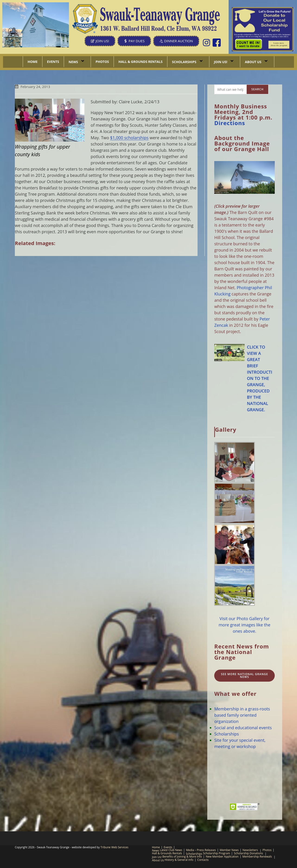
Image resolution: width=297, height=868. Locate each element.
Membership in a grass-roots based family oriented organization (242, 715)
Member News (229, 850)
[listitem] (249, 44)
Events (53, 62)
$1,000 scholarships (129, 138)
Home (33, 62)
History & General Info (179, 860)
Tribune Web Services (114, 847)
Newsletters (250, 850)
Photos (102, 62)
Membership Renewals (257, 857)
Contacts (203, 860)
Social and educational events (243, 728)
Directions (230, 123)
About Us (257, 62)
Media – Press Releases (201, 850)
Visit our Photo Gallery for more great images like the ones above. (244, 625)
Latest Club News (171, 850)
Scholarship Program (216, 853)
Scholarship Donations (249, 853)
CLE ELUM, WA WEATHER (244, 776)
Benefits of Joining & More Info (182, 857)
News (77, 62)
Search (257, 89)
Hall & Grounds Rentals (141, 62)
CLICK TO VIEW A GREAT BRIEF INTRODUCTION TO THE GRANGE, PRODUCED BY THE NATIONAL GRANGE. (260, 378)
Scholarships (188, 62)
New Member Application (222, 857)
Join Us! (225, 62)
